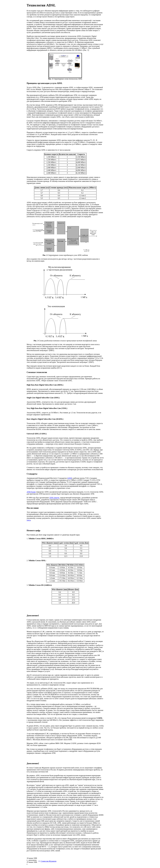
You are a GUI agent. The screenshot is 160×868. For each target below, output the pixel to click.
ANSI (70, 478)
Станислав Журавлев (48, 861)
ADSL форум (54, 498)
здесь (29, 520)
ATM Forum (31, 492)
